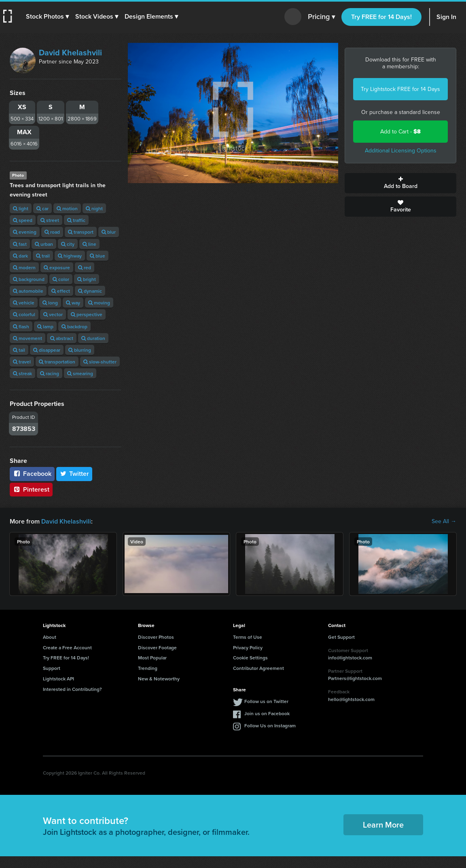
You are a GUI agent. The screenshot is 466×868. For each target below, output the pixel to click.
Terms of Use (248, 637)
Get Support (341, 637)
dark (20, 256)
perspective (87, 314)
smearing (80, 373)
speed (23, 220)
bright (87, 279)
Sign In (446, 17)
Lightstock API (58, 679)
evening (25, 232)
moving (99, 303)
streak (22, 373)
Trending (148, 668)
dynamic (90, 291)
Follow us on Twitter (266, 701)
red (85, 267)
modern (24, 267)
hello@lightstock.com (351, 699)
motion (67, 208)
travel (22, 362)
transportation (57, 362)
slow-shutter (100, 362)
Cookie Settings (250, 658)
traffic (76, 220)
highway (70, 256)
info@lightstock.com (350, 658)
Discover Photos (156, 637)
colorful (24, 314)
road (52, 232)
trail (43, 256)
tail (19, 350)
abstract (62, 338)
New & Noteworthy (159, 679)
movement (28, 338)
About (50, 637)
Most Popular (152, 658)
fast (20, 244)
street (50, 220)
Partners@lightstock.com (355, 678)
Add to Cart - (400, 132)
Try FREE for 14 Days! (381, 17)
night (94, 208)
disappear (47, 350)
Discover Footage (157, 647)
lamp (45, 326)
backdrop (74, 326)
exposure (57, 267)
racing (50, 373)
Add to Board (400, 183)
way (73, 303)
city (68, 244)
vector (53, 314)
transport (81, 232)
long (50, 303)
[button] (47, 17)
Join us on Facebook (267, 713)
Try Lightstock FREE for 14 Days (400, 89)
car (42, 208)
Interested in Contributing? (72, 689)
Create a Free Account (67, 647)
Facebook (32, 474)
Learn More (383, 825)
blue (97, 256)
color (61, 279)
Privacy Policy (248, 647)
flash (21, 326)
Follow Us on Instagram (270, 725)
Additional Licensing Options (401, 151)
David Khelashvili (70, 53)
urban (44, 244)
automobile (28, 291)
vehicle (24, 303)
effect (61, 291)
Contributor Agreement (258, 668)
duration (93, 338)
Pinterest (31, 489)
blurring (80, 350)
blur (109, 232)
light (21, 208)
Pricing (321, 17)
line (89, 244)
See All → (444, 522)
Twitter (74, 474)
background (29, 279)
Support (52, 668)
